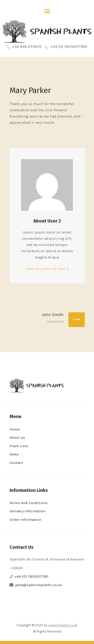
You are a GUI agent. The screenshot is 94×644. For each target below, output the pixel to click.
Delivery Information (27, 511)
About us (17, 437)
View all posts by (47, 269)
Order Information (25, 520)
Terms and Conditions (29, 503)
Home (15, 429)
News (14, 454)
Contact (16, 463)
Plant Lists (19, 446)
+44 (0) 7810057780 (31, 576)
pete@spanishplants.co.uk (39, 585)
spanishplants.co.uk (63, 625)
